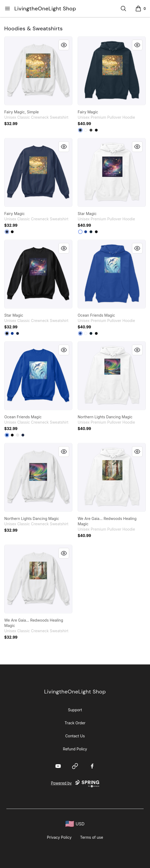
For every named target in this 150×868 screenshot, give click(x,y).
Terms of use (92, 837)
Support (75, 710)
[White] (86, 130)
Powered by (75, 784)
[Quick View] (64, 45)
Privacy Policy (59, 837)
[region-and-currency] (75, 824)
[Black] (96, 130)
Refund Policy (75, 749)
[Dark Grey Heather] (91, 130)
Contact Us (75, 736)
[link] (38, 71)
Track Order (75, 723)
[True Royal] (86, 232)
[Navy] (80, 130)
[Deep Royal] (12, 333)
